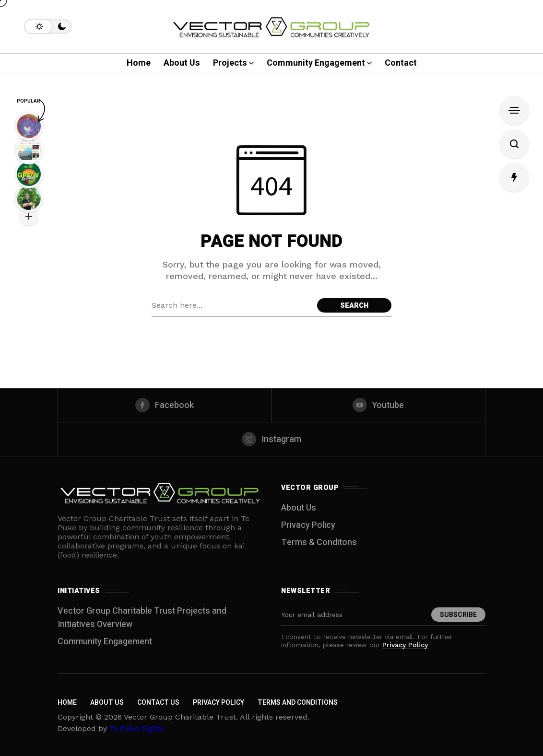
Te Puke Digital (137, 728)
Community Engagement (105, 642)
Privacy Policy (308, 525)
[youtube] (379, 405)
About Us (299, 508)
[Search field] (232, 305)
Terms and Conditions (298, 703)
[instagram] (271, 439)
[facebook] (165, 405)
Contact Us (158, 703)
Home (67, 703)
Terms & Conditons (319, 542)
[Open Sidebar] (514, 110)
